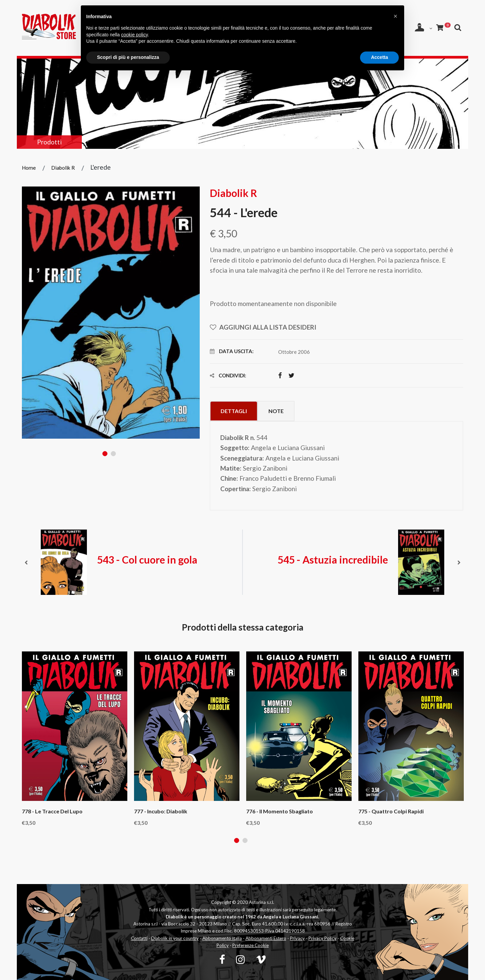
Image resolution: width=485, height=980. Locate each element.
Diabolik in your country (175, 938)
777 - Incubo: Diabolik (161, 812)
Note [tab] (276, 411)
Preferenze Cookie (251, 945)
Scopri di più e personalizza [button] (128, 57)
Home (29, 168)
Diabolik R (63, 168)
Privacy (297, 938)
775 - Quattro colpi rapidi (391, 812)
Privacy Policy (322, 938)
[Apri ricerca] (458, 27)
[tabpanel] (111, 312)
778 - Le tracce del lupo (52, 812)
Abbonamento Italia (222, 938)
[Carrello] (443, 27)
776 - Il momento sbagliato (280, 812)
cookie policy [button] (135, 35)
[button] (395, 16)
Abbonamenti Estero (266, 938)
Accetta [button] (379, 57)
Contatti (139, 938)
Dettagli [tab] (234, 411)
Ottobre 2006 (294, 352)
